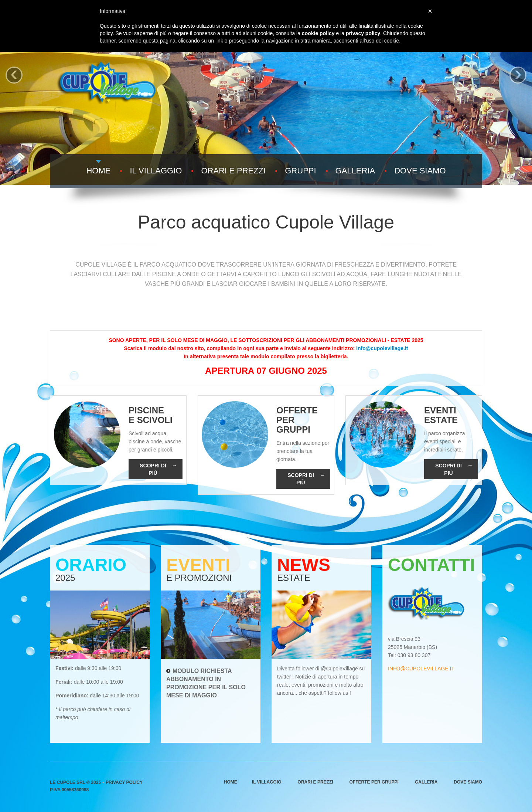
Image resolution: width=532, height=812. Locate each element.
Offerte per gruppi (374, 782)
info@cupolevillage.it (382, 348)
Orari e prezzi (233, 171)
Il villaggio (156, 171)
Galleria (355, 171)
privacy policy (363, 33)
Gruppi (300, 171)
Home (98, 171)
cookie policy (318, 33)
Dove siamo (420, 171)
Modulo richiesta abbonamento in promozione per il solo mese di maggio (206, 683)
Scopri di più (158, 469)
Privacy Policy (124, 782)
